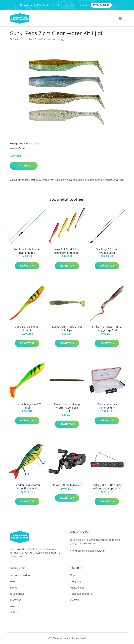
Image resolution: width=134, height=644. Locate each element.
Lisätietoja (24, 166)
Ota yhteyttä (77, 581)
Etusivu (14, 39)
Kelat (13, 581)
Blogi (72, 575)
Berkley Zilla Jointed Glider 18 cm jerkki (27, 487)
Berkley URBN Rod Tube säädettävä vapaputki (107, 487)
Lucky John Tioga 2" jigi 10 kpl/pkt (67, 328)
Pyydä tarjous (101, 5)
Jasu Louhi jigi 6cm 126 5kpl (27, 406)
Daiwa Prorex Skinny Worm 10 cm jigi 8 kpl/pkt (67, 408)
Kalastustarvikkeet (21, 575)
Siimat (13, 588)
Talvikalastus (17, 594)
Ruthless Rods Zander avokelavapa (27, 251)
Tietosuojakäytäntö (81, 594)
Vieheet (28, 144)
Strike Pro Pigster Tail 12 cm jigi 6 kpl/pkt (107, 328)
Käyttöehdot (77, 588)
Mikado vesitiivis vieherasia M (107, 406)
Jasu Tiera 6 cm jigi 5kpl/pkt (27, 328)
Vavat (13, 606)
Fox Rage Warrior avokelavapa (107, 251)
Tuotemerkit (17, 600)
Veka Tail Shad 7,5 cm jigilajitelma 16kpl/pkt (67, 251)
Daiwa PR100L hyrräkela (67, 485)
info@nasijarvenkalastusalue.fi (87, 551)
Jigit (36, 144)
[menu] (120, 18)
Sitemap (74, 600)
